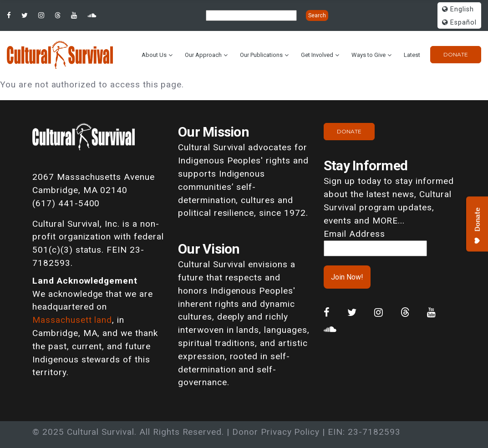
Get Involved (317, 55)
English (458, 9)
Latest (412, 55)
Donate (456, 54)
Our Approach (203, 55)
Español (459, 23)
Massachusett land (72, 320)
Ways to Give (369, 55)
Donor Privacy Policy (276, 432)
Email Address (354, 234)
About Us (154, 55)
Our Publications (261, 55)
